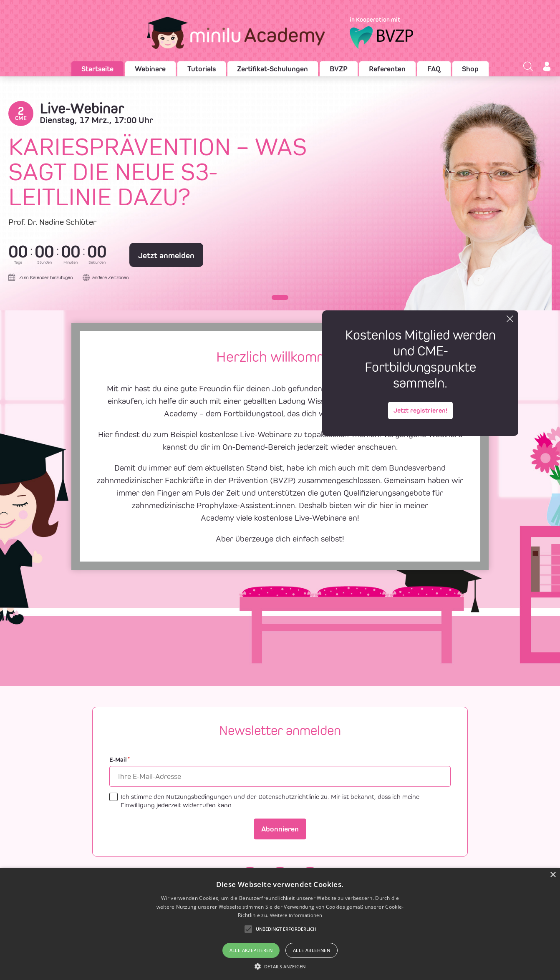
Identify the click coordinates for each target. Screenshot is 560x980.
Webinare (150, 69)
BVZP (339, 69)
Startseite (97, 69)
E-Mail (120, 760)
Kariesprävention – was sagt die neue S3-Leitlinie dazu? (158, 172)
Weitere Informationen (296, 915)
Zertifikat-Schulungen (272, 69)
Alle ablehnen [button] (312, 950)
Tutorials (202, 69)
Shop (470, 69)
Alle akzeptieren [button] (251, 950)
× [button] (553, 875)
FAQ (434, 69)
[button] (280, 297)
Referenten (387, 69)
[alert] (280, 924)
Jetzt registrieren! (420, 410)
